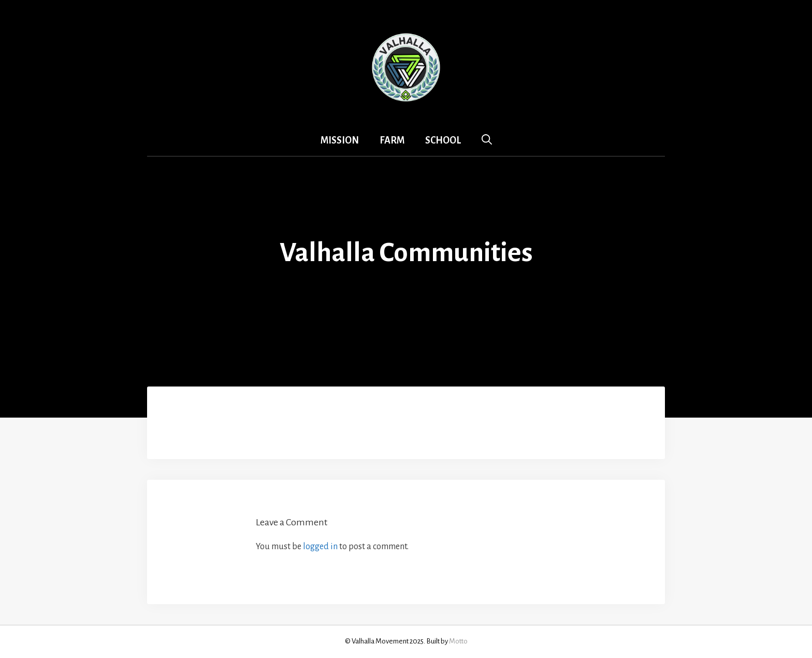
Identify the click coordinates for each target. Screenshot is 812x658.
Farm (392, 140)
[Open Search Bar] (487, 140)
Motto (458, 641)
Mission (340, 140)
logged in (320, 547)
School (443, 140)
